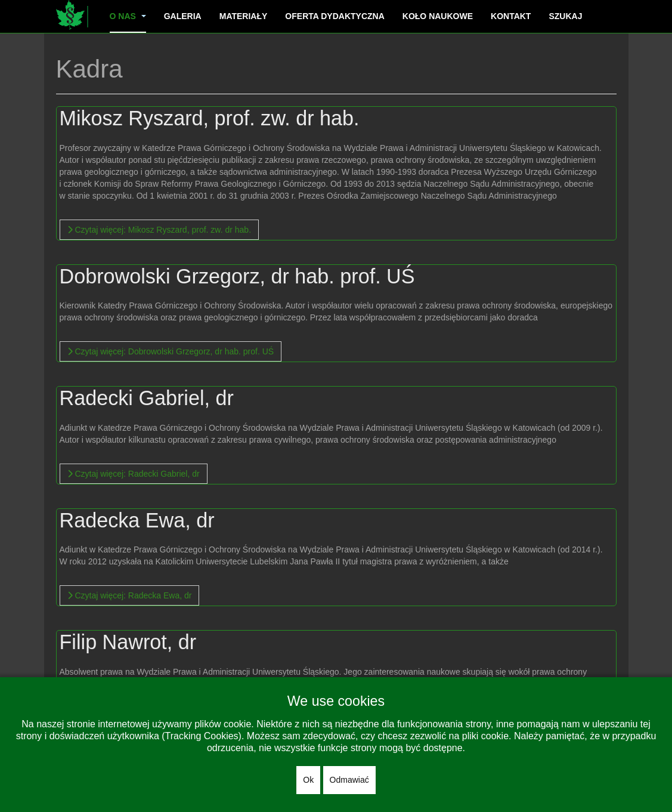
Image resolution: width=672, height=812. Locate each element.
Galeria (183, 16)
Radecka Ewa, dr (139, 520)
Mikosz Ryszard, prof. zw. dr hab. (213, 118)
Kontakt (511, 16)
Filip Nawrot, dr (130, 642)
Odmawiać (349, 780)
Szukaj (565, 16)
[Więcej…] (160, 230)
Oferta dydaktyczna (335, 16)
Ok (308, 780)
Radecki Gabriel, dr (149, 398)
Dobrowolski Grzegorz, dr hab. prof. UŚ (242, 276)
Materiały (244, 16)
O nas (128, 16)
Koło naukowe (438, 16)
